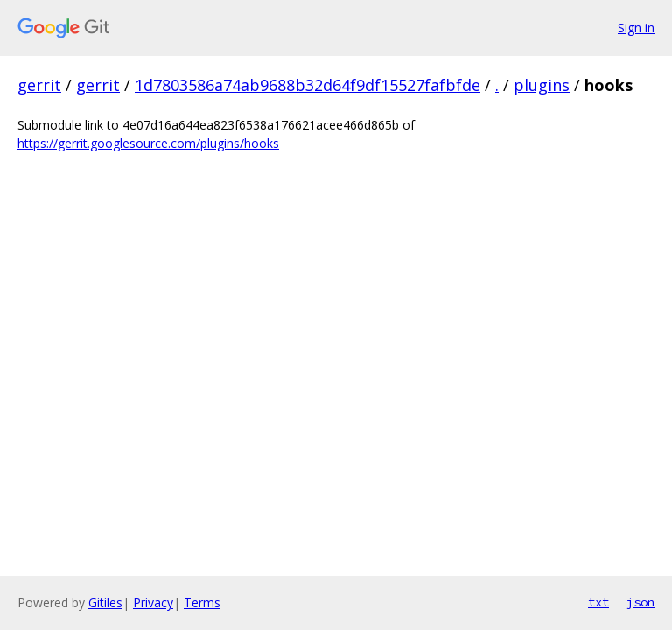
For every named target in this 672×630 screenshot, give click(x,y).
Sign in (636, 28)
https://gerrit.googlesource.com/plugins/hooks (148, 143)
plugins (542, 85)
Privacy (153, 602)
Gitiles (105, 602)
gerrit (39, 85)
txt (598, 602)
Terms (202, 602)
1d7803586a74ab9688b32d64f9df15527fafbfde (308, 85)
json (640, 602)
